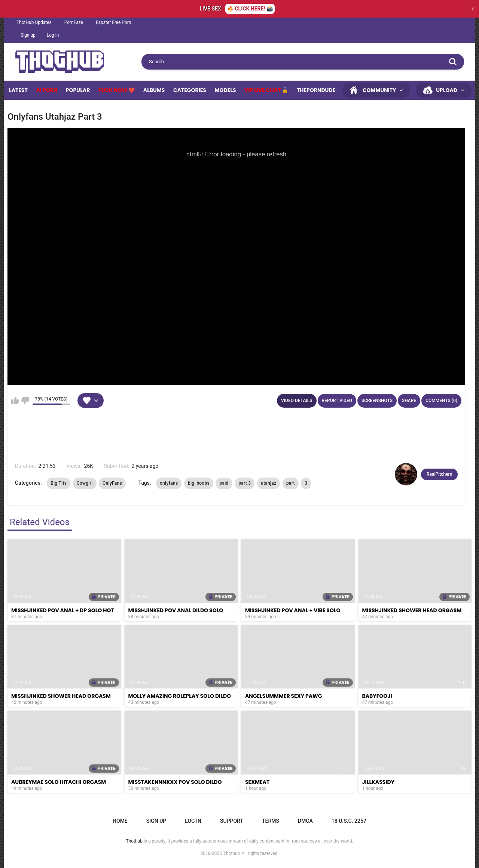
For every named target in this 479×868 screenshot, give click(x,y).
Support (232, 821)
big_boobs (199, 483)
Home (120, 821)
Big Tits (59, 483)
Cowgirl (85, 483)
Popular (78, 90)
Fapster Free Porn (113, 22)
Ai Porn (47, 90)
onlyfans (169, 483)
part (291, 483)
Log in (53, 35)
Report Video (337, 401)
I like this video (15, 401)
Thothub (232, 853)
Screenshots (377, 401)
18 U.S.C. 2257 (349, 821)
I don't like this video (25, 401)
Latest (18, 90)
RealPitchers (439, 474)
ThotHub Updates (34, 22)
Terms (271, 821)
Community (379, 90)
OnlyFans (112, 483)
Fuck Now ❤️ (117, 90)
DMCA (305, 821)
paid (224, 483)
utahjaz (269, 483)
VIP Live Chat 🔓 (266, 90)
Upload (447, 90)
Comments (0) (441, 401)
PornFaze (74, 22)
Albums (154, 90)
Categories (190, 90)
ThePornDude (316, 90)
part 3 (245, 483)
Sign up (28, 35)
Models (225, 90)
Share (409, 401)
